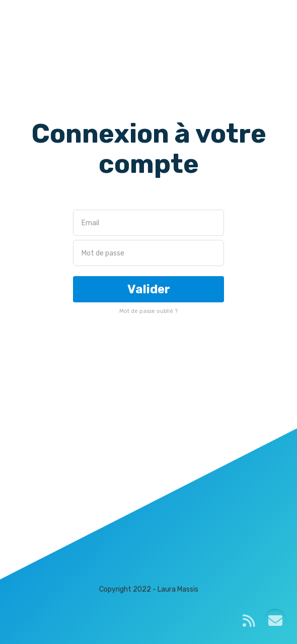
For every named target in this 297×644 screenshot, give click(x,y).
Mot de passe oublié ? (148, 311)
